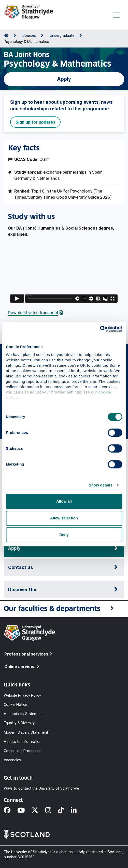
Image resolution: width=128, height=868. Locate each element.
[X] (38, 811)
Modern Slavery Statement (26, 732)
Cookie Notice (16, 705)
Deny (64, 535)
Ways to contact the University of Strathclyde (41, 788)
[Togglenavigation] (117, 15)
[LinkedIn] (77, 811)
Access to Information (23, 741)
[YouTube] (24, 811)
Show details (101, 485)
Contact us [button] (20, 567)
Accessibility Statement (23, 714)
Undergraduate (62, 36)
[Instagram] (52, 811)
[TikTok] (64, 811)
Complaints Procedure (22, 751)
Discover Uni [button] (22, 590)
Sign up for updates (35, 122)
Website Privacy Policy (22, 695)
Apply (64, 79)
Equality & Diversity (19, 723)
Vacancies (12, 760)
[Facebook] (11, 811)
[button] (64, 609)
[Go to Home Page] (6, 36)
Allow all (64, 501)
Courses (29, 36)
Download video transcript (35, 313)
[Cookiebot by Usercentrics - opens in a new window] (100, 329)
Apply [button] (14, 548)
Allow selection (64, 518)
